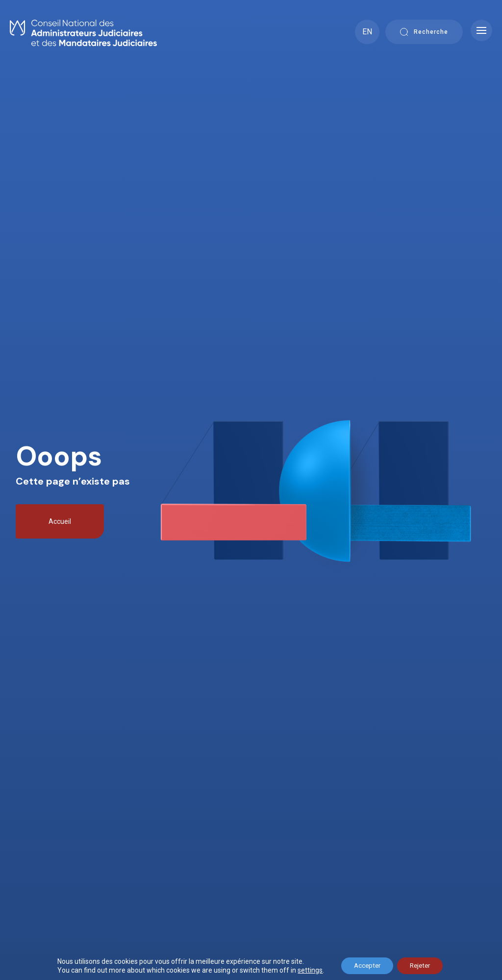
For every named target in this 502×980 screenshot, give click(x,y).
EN (367, 32)
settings (304, 969)
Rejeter (423, 965)
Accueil (60, 521)
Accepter (364, 965)
